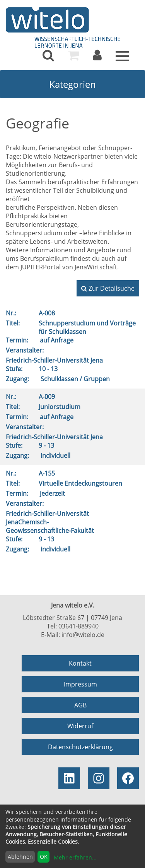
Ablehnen (20, 857)
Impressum (80, 684)
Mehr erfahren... (75, 857)
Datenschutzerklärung (80, 747)
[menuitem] (48, 55)
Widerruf (80, 726)
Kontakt (80, 663)
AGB (80, 705)
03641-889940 (78, 626)
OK (44, 857)
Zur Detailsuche (108, 288)
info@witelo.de (83, 635)
